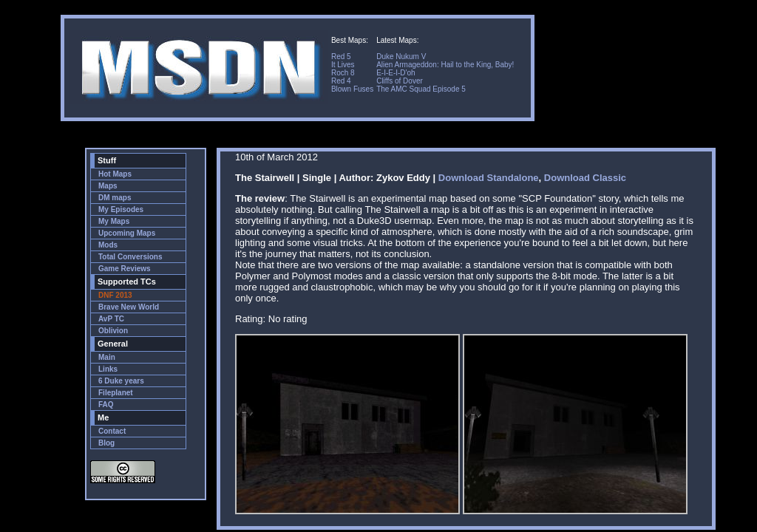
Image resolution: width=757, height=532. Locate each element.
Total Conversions (130, 257)
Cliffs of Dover (400, 81)
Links (108, 369)
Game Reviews (125, 269)
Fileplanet (116, 393)
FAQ (106, 405)
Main (107, 357)
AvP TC (111, 319)
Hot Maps (115, 174)
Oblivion (113, 331)
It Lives (343, 65)
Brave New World (129, 307)
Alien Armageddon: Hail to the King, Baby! (445, 65)
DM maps (115, 198)
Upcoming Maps (127, 233)
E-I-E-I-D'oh (396, 73)
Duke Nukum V (401, 57)
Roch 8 (343, 73)
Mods (108, 245)
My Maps (114, 221)
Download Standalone (489, 178)
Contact (112, 431)
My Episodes (121, 209)
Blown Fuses (352, 89)
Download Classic (585, 178)
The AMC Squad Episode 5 (421, 89)
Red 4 (341, 81)
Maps (108, 186)
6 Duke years (121, 381)
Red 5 (341, 57)
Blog (106, 443)
